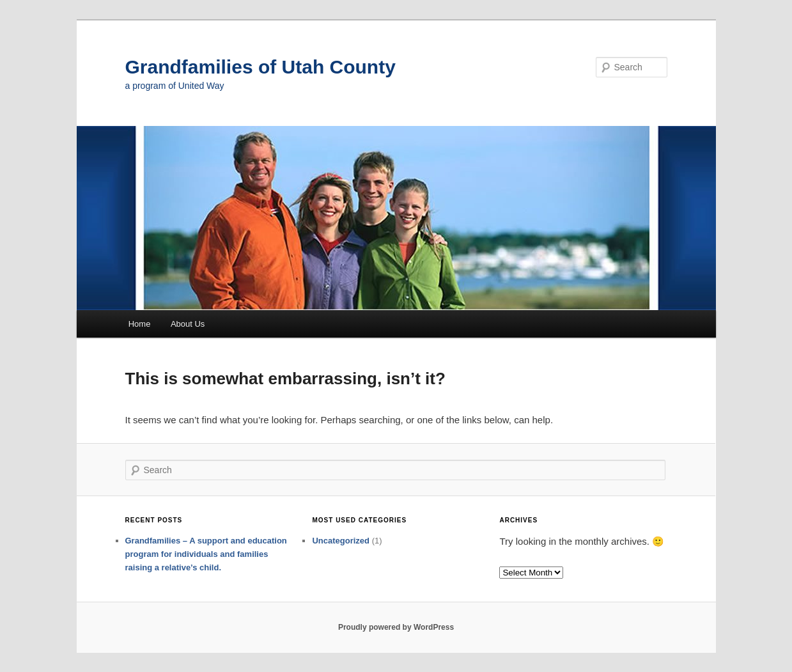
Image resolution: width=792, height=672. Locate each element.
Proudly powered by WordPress (396, 627)
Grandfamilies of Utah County (260, 67)
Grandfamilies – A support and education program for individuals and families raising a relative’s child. (206, 554)
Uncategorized (341, 541)
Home (140, 324)
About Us (188, 324)
